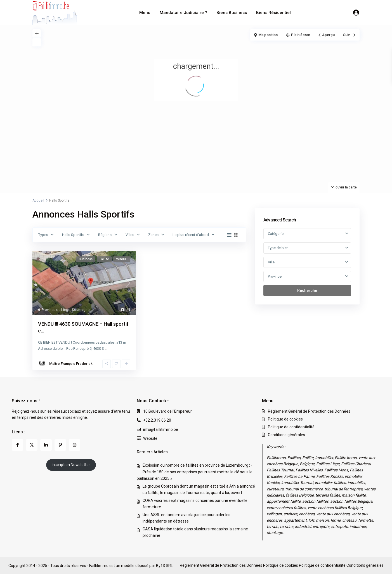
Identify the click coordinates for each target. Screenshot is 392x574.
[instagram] (75, 445)
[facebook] (17, 445)
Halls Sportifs (73, 235)
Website (150, 438)
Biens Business (232, 13)
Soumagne (81, 310)
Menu (145, 13)
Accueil (38, 200)
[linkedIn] (46, 445)
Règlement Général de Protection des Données (309, 411)
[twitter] (32, 445)
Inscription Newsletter (71, 465)
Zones (153, 235)
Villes (130, 235)
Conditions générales (286, 435)
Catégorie (276, 234)
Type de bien (278, 248)
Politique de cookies (285, 419)
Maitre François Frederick (71, 364)
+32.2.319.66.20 (157, 420)
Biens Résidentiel (273, 13)
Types (43, 235)
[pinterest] (60, 445)
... (106, 349)
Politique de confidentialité (291, 427)
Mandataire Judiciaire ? (183, 13)
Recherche (307, 290)
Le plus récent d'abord (191, 235)
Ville (271, 262)
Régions (105, 235)
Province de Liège (56, 310)
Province (275, 276)
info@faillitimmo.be (161, 429)
